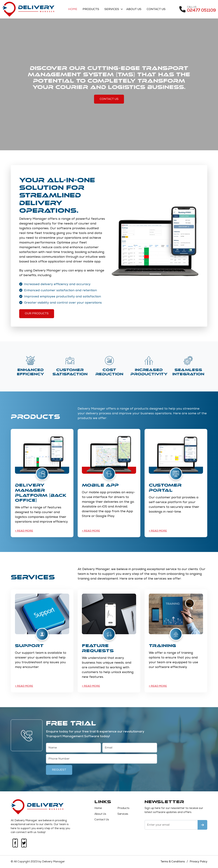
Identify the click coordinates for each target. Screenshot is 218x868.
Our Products (37, 314)
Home (73, 9)
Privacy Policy (198, 862)
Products (91, 9)
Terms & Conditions (173, 862)
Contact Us (156, 9)
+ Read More (24, 531)
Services (112, 9)
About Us (134, 9)
